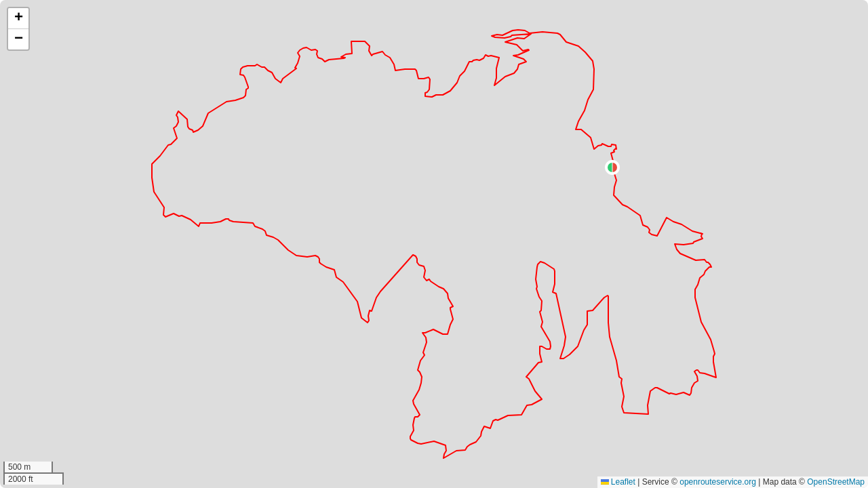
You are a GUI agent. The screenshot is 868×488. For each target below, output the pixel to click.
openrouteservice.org (718, 482)
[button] (612, 167)
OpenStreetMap (836, 482)
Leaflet (618, 482)
